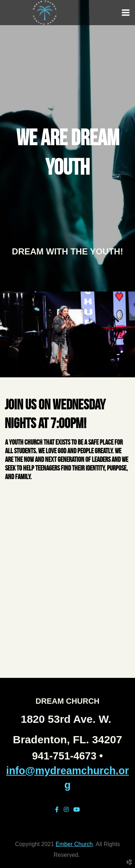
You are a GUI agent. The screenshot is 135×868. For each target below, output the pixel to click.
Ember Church (74, 844)
